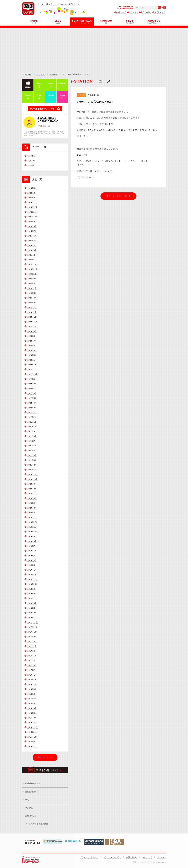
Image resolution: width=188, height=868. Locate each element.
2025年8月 (32, 226)
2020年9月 (32, 484)
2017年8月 (32, 641)
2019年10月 (33, 532)
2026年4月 (32, 188)
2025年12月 (33, 207)
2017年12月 (33, 622)
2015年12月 (33, 727)
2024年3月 (32, 303)
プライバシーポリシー (89, 857)
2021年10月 (33, 427)
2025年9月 (32, 222)
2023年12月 (33, 317)
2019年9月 (32, 537)
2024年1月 (32, 312)
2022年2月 (32, 412)
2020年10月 (33, 479)
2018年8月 (32, 594)
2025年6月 (32, 236)
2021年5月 (32, 451)
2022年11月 (33, 370)
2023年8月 (32, 336)
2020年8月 (32, 489)
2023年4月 (32, 355)
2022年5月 (32, 398)
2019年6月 (32, 551)
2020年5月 (32, 498)
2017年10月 (33, 632)
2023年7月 (32, 341)
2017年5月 (32, 656)
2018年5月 (32, 608)
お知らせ (54, 74)
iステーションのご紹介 (112, 857)
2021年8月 (32, 436)
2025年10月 (33, 217)
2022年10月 (33, 374)
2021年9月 (32, 432)
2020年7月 (32, 493)
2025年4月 (32, 245)
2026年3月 (32, 193)
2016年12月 (33, 680)
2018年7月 (32, 599)
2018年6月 (32, 603)
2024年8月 (32, 284)
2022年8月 (32, 384)
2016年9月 (32, 689)
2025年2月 (32, 255)
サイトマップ (160, 12)
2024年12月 (33, 264)
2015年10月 (33, 737)
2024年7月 (32, 288)
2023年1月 (32, 360)
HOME (34, 22)
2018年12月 (33, 575)
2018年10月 (33, 584)
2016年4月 (32, 713)
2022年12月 (33, 365)
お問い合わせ (146, 12)
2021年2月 (32, 465)
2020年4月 (32, 503)
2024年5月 (32, 293)
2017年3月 (32, 665)
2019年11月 (33, 527)
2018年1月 (32, 618)
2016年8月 (32, 694)
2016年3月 (32, 718)
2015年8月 (32, 742)
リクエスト (134, 12)
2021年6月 (32, 446)
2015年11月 (33, 732)
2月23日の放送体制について (95, 102)
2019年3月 (32, 565)
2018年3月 (32, 613)
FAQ (27, 800)
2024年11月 (33, 269)
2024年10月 (33, 274)
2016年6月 (32, 704)
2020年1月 (32, 517)
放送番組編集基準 (33, 783)
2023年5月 (32, 350)
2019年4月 (32, 560)
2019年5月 (32, 556)
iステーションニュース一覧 (118, 196)
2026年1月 (32, 202)
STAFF (130, 22)
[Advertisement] (94, 48)
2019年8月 (32, 541)
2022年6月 (32, 393)
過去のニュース (45, 757)
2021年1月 (32, 470)
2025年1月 (32, 260)
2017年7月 (32, 646)
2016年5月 (32, 708)
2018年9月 (32, 589)
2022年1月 (32, 417)
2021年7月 (32, 441)
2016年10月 (33, 684)
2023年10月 (33, 327)
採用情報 (31, 156)
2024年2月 (32, 308)
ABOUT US (154, 22)
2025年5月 (32, 241)
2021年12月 (33, 422)
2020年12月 (33, 475)
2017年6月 (32, 651)
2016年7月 (32, 699)
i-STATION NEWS (82, 22)
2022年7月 (32, 389)
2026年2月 (32, 198)
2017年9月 (32, 637)
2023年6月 (32, 346)
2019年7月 (32, 546)
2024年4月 (32, 298)
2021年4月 (32, 455)
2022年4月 (32, 403)
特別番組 (31, 165)
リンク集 (29, 808)
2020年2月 (32, 513)
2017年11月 (33, 627)
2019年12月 (33, 522)
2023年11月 (33, 322)
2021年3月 (32, 460)
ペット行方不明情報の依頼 (37, 824)
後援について (31, 816)
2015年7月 (32, 746)
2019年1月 (32, 570)
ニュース (41, 74)
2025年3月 (32, 250)
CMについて (121, 12)
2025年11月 (33, 212)
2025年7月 (32, 231)
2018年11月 (33, 579)
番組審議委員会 (32, 792)
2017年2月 (32, 670)
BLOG (58, 22)
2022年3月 (32, 408)
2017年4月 (32, 661)
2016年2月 (32, 723)
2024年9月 (32, 279)
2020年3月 (32, 508)
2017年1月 (32, 675)
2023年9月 (32, 331)
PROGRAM (106, 22)
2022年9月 (32, 379)
